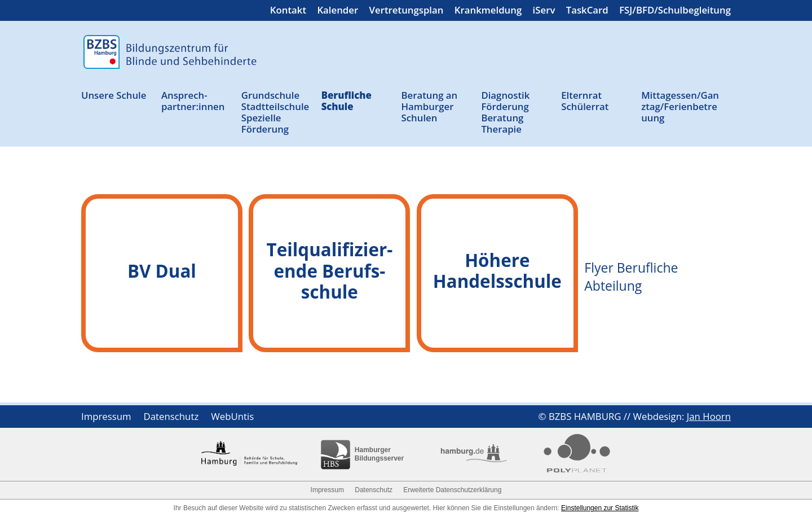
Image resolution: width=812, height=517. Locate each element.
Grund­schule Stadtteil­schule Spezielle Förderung (275, 113)
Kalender (337, 12)
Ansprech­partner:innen (193, 101)
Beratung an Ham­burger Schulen (430, 107)
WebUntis (232, 418)
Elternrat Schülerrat (585, 101)
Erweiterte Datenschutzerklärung (452, 490)
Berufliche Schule (347, 101)
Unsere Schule (114, 96)
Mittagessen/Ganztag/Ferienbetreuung (680, 107)
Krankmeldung (488, 12)
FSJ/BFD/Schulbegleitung (675, 12)
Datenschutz (171, 418)
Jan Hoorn (709, 416)
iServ (544, 12)
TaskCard (587, 12)
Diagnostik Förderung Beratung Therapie (505, 113)
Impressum (106, 418)
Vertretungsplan (407, 12)
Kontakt (288, 12)
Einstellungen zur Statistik (600, 508)
